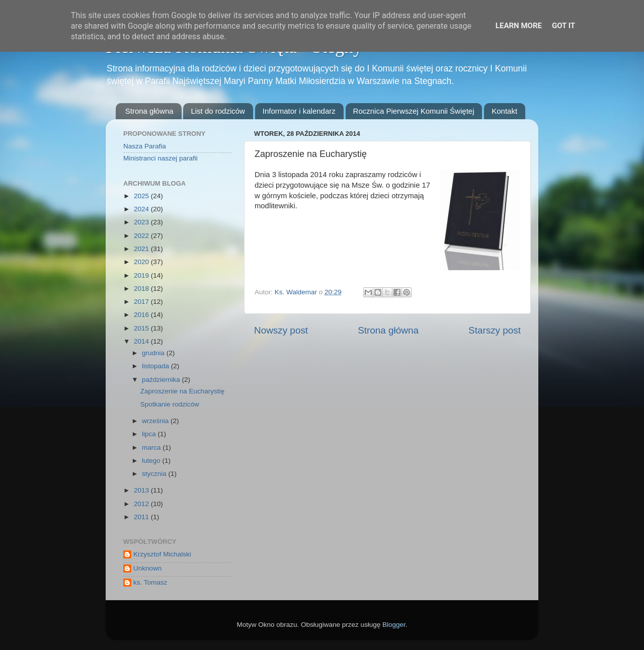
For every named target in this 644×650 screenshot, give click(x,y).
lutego (152, 461)
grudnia (154, 353)
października (162, 380)
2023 (142, 222)
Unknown (147, 568)
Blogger (394, 625)
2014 (142, 341)
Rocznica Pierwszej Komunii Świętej (414, 111)
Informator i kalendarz (299, 111)
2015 (142, 328)
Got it (563, 26)
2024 (142, 209)
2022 (142, 236)
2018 (142, 289)
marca (152, 448)
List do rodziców (218, 111)
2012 (142, 504)
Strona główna (149, 111)
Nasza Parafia (145, 146)
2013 (142, 490)
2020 (142, 262)
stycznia (155, 474)
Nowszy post (281, 330)
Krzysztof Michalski (162, 554)
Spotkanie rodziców (170, 404)
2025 (142, 196)
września (156, 421)
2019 (142, 275)
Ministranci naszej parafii (160, 158)
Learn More (519, 26)
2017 (142, 302)
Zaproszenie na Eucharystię (182, 391)
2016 (142, 315)
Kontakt (504, 111)
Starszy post (495, 330)
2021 (142, 249)
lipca (150, 434)
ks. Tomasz (150, 582)
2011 (142, 517)
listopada (156, 366)
